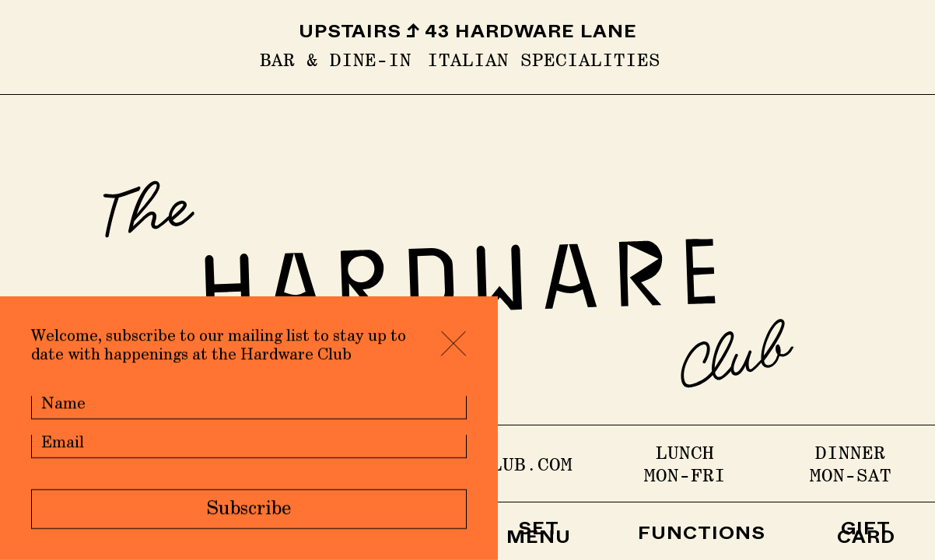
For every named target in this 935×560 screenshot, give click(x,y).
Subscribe (249, 510)
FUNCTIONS (702, 536)
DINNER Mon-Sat (851, 464)
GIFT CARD (866, 536)
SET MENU (539, 536)
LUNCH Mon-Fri (685, 464)
